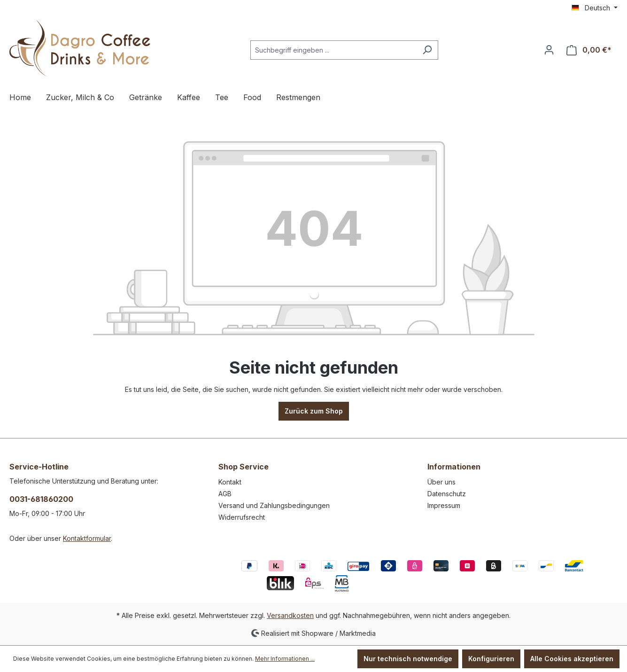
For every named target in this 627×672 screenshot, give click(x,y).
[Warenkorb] (589, 50)
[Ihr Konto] (549, 50)
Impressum (444, 505)
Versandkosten (290, 615)
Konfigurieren (491, 659)
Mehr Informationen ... (285, 659)
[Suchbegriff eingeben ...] (333, 50)
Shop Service (244, 467)
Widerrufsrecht (242, 517)
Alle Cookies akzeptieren (572, 659)
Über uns (441, 482)
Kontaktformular (87, 538)
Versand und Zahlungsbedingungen (274, 505)
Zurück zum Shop (314, 411)
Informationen (454, 467)
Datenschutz (447, 494)
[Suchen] (427, 50)
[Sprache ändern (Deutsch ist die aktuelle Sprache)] (595, 8)
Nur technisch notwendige (408, 659)
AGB (225, 494)
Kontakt (230, 482)
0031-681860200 (41, 499)
